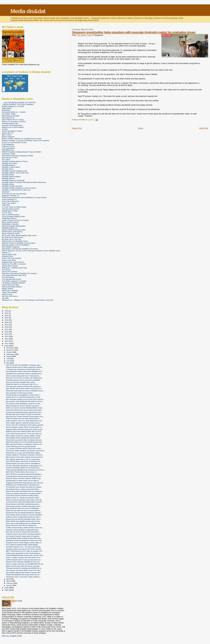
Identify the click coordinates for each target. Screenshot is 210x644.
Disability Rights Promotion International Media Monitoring (24, 182)
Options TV (6, 252)
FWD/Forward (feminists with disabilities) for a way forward (24, 197)
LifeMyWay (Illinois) (9, 218)
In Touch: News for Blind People (14, 207)
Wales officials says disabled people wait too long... (23, 521)
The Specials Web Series (11, 279)
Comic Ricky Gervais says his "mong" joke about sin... (24, 434)
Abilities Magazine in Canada (13, 106)
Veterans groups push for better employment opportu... (24, 367)
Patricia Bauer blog (9, 254)
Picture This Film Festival (11, 258)
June (8, 361)
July (8, 359)
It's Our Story (7, 213)
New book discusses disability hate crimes (20, 382)
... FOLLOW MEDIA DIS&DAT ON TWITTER (19, 102)
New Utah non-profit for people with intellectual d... (23, 532)
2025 (7, 311)
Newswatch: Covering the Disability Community (20, 249)
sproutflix (5, 298)
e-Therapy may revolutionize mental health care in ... (24, 369)
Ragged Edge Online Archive (13, 262)
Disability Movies (8, 178)
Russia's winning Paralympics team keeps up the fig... (24, 500)
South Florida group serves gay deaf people (21, 446)
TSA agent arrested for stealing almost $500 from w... (24, 568)
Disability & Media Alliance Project (15, 161)
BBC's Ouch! (7, 135)
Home (141, 128)
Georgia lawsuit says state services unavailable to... (23, 463)
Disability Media (8, 175)
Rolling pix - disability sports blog (14, 268)
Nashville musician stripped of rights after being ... (23, 530)
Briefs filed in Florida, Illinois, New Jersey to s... (22, 472)
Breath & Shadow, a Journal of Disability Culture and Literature (26, 140)
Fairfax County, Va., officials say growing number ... (23, 498)
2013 (7, 339)
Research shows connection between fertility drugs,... (24, 478)
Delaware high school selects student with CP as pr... (24, 431)
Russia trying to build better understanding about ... (23, 504)
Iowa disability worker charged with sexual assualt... (23, 438)
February (10, 583)
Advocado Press (8, 118)
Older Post (204, 128)
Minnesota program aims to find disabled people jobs (24, 442)
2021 (7, 320)
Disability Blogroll (8, 165)
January (10, 585)
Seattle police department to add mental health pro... (24, 553)
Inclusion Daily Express (11, 209)
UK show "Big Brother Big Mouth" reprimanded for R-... (25, 466)
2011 (7, 343)
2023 (7, 315)
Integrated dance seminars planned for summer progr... (25, 429)
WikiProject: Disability (10, 290)
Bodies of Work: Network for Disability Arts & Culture (22, 139)
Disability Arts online (10, 163)
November (10, 350)
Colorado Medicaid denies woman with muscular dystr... (25, 555)
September (11, 354)
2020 (7, 322)
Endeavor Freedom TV (10, 196)
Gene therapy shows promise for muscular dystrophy (24, 515)
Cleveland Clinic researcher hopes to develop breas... (24, 374)
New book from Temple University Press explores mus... (25, 416)
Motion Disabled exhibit (11, 233)
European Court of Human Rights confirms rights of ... (24, 543)
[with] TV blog (7, 294)
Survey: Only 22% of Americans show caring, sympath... (25, 425)
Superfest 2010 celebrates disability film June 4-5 (23, 562)
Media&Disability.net (10, 228)
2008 (7, 590)
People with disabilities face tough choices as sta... (23, 575)
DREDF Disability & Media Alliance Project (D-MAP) (22, 152)
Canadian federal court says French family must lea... (24, 549)
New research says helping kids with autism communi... (25, 401)
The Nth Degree (8, 277)
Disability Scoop (8, 184)
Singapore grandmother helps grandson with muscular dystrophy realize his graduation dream (134, 32)
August (9, 356)
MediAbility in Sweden (10, 224)
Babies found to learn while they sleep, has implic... (23, 566)
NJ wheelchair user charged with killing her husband (24, 487)
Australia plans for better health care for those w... (23, 481)
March (9, 581)
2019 (7, 325)
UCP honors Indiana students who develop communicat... (25, 451)
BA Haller (19, 601)
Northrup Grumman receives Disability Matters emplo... (25, 408)
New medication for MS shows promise (19, 393)
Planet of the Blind (9, 260)
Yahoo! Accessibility (9, 292)
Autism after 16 (8, 133)
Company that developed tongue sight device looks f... (24, 412)
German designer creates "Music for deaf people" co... (24, 427)
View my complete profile (12, 636)
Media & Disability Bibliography (14, 226)
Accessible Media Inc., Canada (14, 112)
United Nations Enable (10, 285)
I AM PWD (6, 205)
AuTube (5, 129)
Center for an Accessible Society (14, 142)
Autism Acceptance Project (12, 131)
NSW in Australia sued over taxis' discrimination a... (23, 418)
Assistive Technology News (12, 125)
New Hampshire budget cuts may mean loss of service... (25, 399)
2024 (7, 313)
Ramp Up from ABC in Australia (14, 264)
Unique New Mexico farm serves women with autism (24, 410)
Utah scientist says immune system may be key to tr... (24, 389)
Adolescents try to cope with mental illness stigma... (23, 453)
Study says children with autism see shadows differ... (24, 493)
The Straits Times (84, 35)
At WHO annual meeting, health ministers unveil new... (24, 528)
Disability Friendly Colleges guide (15, 171)
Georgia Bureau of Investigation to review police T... (23, 395)
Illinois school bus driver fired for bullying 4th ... (22, 525)
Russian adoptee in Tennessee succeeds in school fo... (25, 455)
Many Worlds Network (10, 222)
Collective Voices (8, 146)
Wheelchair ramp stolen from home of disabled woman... (25, 391)
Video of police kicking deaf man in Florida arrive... (23, 376)
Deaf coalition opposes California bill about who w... (23, 423)
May (8, 363)
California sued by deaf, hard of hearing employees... (24, 534)
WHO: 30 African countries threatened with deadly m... (24, 474)
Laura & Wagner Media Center (13, 216)
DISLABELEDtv (8, 150)
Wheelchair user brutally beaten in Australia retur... (23, 485)
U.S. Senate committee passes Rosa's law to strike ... (24, 448)
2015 (7, 334)
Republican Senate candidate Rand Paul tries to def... (24, 540)
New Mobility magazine (11, 247)
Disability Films (8, 169)
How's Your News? (9, 203)
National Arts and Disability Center (15, 241)
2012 (7, 341)
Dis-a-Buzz (6, 159)
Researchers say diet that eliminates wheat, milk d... (24, 519)
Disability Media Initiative (11, 177)
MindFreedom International (12, 232)
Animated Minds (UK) (10, 123)
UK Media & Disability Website (13, 283)
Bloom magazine (8, 137)
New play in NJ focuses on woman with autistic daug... (24, 378)
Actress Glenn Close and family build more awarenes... (25, 491)
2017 (7, 329)
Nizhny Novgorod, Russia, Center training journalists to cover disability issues (31, 251)
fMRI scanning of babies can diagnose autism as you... (24, 444)
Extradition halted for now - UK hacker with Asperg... (24, 547)
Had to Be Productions (10, 201)
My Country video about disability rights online (19, 235)
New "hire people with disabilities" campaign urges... (24, 365)
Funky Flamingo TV (9, 199)
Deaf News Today (9, 154)
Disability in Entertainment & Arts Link (16, 190)
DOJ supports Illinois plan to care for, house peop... (23, 459)
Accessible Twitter (9, 114)
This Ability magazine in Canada (14, 281)
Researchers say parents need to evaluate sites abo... (24, 440)
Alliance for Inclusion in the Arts (14, 121)
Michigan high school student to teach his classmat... (24, 414)
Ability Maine (7, 108)
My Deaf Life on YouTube (11, 239)
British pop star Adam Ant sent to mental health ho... (24, 510)
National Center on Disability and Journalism (19, 243)
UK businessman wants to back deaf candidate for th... (24, 371)
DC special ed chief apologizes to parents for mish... (24, 404)
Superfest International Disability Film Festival (19, 273)
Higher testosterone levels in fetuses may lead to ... (23, 406)
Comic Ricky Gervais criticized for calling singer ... (23, 495)
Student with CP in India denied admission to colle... (24, 397)
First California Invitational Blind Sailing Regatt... (22, 545)
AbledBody (6, 110)
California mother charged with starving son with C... (24, 517)
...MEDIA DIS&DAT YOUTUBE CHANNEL (18, 104)
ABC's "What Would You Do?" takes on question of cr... (25, 551)
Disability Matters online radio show (15, 173)
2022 (7, 318)
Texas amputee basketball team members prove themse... (26, 470)
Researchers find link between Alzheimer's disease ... (24, 513)
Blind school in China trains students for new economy (24, 457)
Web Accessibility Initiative (12, 287)
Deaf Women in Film (10, 158)
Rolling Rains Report (10, 266)
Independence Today (10, 211)
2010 (7, 346)
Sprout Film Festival (9, 271)
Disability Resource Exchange (13, 180)
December (10, 348)
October (10, 352)
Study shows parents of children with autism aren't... (24, 506)
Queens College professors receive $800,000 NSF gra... (25, 564)
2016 (7, 332)
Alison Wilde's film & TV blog (13, 120)
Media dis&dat (28, 11)
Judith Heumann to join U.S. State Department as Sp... (24, 421)
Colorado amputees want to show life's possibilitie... (23, 380)
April (8, 579)
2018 (7, 327)
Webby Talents (7, 289)
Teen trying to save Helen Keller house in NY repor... (24, 570)
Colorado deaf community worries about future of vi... (24, 476)
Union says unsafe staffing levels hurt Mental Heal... (24, 523)
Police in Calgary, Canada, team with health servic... (24, 558)
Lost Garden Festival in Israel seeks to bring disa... (23, 536)
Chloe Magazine (8, 144)
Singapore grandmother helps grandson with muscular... (25, 483)
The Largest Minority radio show (14, 275)
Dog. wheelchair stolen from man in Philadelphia (22, 508)
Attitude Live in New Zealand (13, 127)
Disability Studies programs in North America (19, 188)
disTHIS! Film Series (10, 296)
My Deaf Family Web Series (12, 237)
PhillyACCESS (7, 256)
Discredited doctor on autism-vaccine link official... (23, 489)
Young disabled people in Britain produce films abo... (24, 538)
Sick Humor (6, 270)
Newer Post (77, 128)
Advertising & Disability (11, 116)
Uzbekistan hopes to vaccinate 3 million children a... (24, 577)
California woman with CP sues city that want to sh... (24, 560)
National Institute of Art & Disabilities (16, 245)
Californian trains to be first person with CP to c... (23, 384)
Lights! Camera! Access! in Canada (15, 220)
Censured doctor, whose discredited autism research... (24, 502)
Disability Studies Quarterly (12, 186)
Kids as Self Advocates (11, 214)
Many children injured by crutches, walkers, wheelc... (24, 436)
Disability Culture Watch (11, 167)
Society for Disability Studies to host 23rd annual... (23, 468)
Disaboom (6, 192)
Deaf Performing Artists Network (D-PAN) (17, 156)
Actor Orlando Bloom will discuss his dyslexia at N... (24, 461)
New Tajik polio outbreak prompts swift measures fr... (24, 386)
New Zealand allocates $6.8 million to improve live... (24, 573)
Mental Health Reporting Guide (14, 230)
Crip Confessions (8, 148)
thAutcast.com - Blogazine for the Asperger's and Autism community (28, 300)
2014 (7, 336)
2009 (7, 588)
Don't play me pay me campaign (14, 194)
